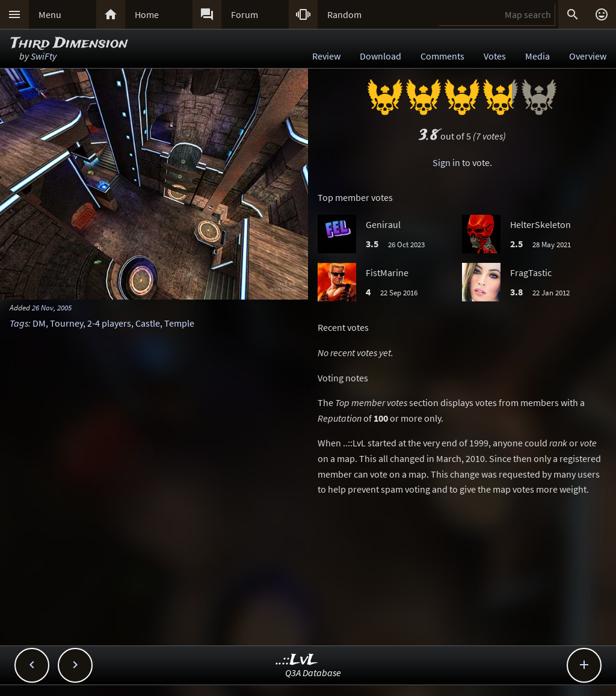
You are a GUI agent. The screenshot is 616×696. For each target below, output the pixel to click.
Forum (245, 14)
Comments (442, 56)
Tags (19, 323)
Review (326, 56)
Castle (148, 323)
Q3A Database (313, 673)
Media (537, 56)
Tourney (66, 323)
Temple (179, 323)
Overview (588, 56)
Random (344, 14)
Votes (495, 56)
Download (380, 56)
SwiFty (44, 56)
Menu (50, 14)
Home (147, 14)
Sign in (446, 162)
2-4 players (109, 323)
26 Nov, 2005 (52, 307)
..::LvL (297, 660)
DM (39, 323)
